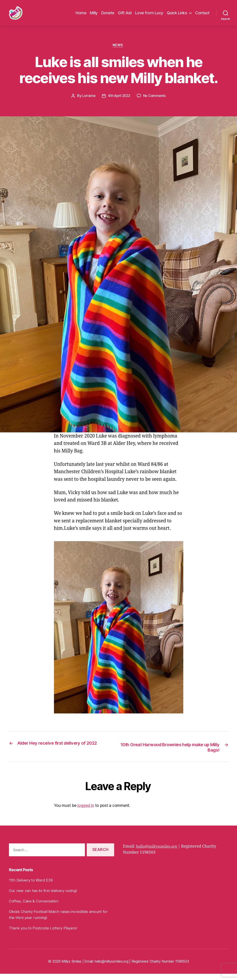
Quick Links (177, 15)
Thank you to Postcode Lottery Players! (45, 934)
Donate (108, 15)
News (118, 51)
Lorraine (88, 102)
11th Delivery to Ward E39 (32, 887)
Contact (202, 15)
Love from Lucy (149, 15)
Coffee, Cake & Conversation (35, 907)
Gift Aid (125, 15)
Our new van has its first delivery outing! (45, 897)
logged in (86, 812)
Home (81, 15)
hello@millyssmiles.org (158, 853)
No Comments (156, 102)
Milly (94, 15)
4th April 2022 (119, 102)
